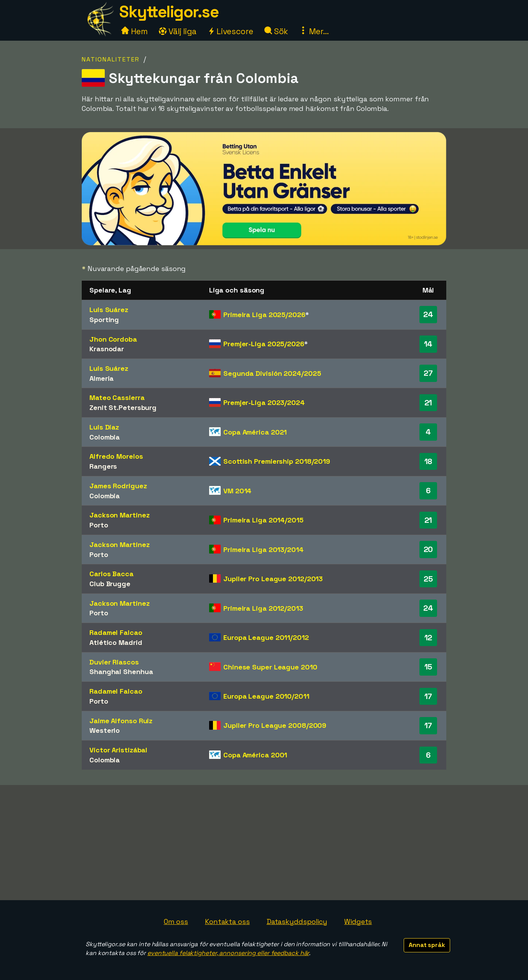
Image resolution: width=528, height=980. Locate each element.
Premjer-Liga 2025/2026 (264, 344)
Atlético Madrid (116, 642)
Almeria (101, 378)
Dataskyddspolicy (297, 921)
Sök (276, 31)
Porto (99, 525)
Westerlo (105, 730)
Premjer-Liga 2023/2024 (264, 402)
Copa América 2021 (255, 432)
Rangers (103, 466)
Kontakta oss (227, 921)
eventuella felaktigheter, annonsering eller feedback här (228, 953)
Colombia (105, 437)
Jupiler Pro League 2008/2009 (275, 725)
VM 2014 (237, 491)
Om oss (176, 921)
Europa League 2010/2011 (266, 696)
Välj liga (178, 31)
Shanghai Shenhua (121, 672)
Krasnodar (107, 349)
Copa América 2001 (255, 755)
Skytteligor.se (169, 12)
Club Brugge (110, 584)
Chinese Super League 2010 (270, 667)
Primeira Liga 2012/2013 (263, 608)
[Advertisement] (264, 843)
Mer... (314, 31)
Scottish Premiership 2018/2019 (277, 461)
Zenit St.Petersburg (123, 407)
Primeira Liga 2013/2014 (263, 549)
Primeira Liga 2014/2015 (263, 520)
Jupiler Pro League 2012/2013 (273, 579)
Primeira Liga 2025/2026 (264, 315)
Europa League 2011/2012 (266, 637)
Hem (134, 31)
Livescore (230, 31)
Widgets (358, 921)
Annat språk (427, 945)
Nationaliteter (111, 59)
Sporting (104, 320)
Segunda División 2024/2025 (272, 373)
